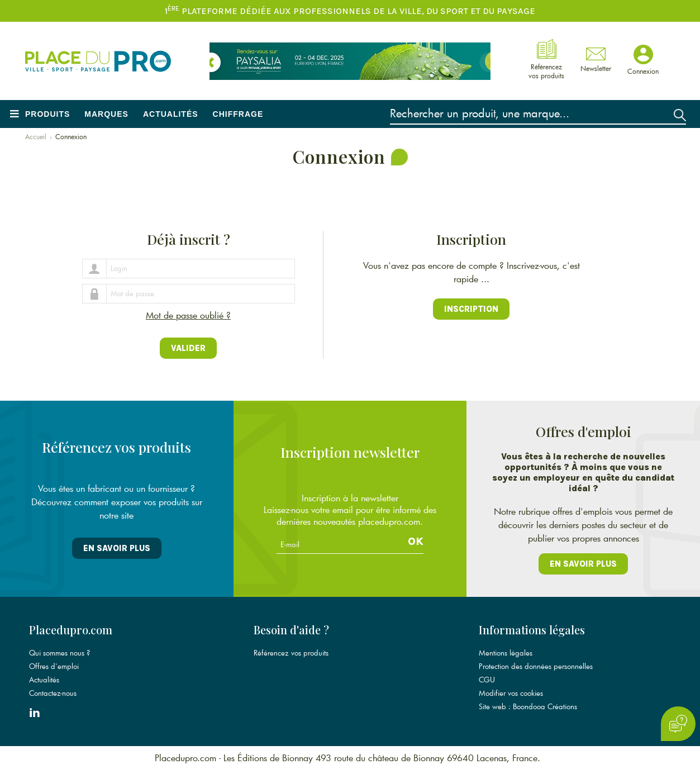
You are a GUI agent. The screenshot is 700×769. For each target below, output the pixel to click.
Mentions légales (506, 653)
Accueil (36, 136)
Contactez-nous (53, 693)
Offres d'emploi (54, 666)
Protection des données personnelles (536, 666)
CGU (487, 680)
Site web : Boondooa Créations (528, 706)
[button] (211, 62)
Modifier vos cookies (511, 693)
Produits (47, 114)
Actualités (171, 114)
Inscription (471, 309)
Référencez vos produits (291, 653)
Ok (416, 542)
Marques (106, 114)
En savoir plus (117, 548)
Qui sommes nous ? (59, 653)
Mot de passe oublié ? (188, 315)
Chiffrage (238, 114)
